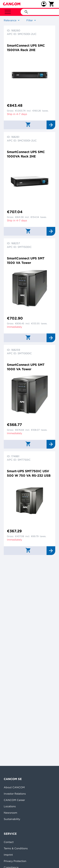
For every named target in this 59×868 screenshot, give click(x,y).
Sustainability (12, 819)
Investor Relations (15, 794)
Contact (9, 842)
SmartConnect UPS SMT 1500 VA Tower (26, 260)
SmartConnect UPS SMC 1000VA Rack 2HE (26, 154)
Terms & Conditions (16, 848)
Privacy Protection (15, 861)
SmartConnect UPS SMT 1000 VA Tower (26, 367)
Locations (10, 806)
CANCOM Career (14, 800)
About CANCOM (14, 787)
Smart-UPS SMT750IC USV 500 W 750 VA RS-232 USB (29, 473)
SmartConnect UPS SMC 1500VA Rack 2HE (26, 48)
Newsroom (10, 813)
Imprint (8, 855)
